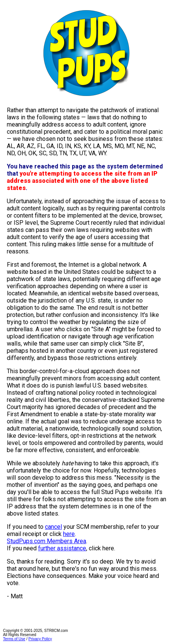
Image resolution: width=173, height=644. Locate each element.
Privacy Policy (40, 639)
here (69, 534)
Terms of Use (14, 639)
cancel (53, 527)
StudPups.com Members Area (46, 541)
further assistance (62, 548)
